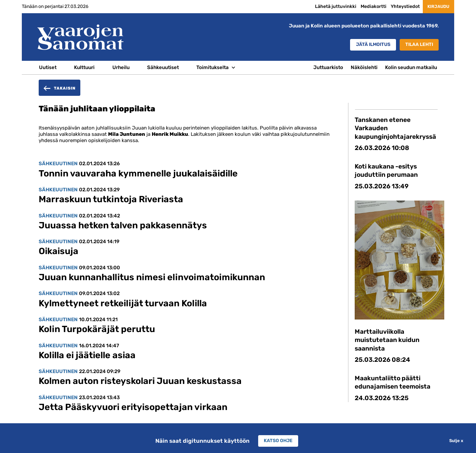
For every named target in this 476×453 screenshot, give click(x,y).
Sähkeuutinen (58, 164)
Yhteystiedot (399, 6)
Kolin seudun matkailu (411, 67)
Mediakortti (367, 6)
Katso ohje (278, 441)
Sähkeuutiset (163, 67)
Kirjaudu (435, 6)
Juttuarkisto (328, 67)
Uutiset (48, 67)
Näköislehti (364, 67)
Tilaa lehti (418, 45)
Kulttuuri (84, 67)
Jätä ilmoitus (367, 45)
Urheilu (121, 67)
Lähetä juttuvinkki (329, 6)
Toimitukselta (213, 67)
